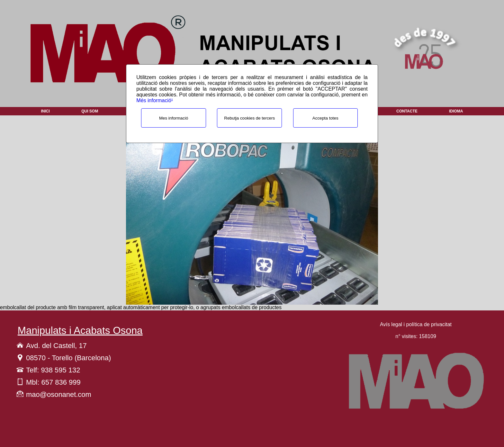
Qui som (90, 111)
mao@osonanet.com (59, 394)
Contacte (407, 111)
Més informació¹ (155, 100)
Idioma (456, 111)
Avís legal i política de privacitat (416, 324)
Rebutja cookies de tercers (249, 118)
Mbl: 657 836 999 (53, 382)
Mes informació (174, 118)
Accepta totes (325, 118)
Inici (45, 111)
